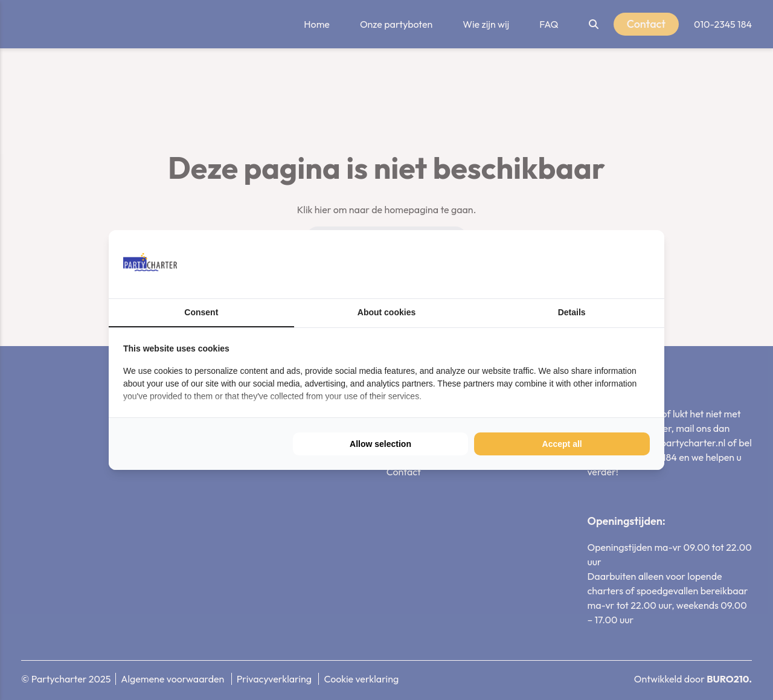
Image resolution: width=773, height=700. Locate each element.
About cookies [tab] (386, 312)
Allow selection (380, 444)
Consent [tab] (201, 312)
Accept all (562, 444)
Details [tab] (572, 312)
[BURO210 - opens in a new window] (605, 264)
